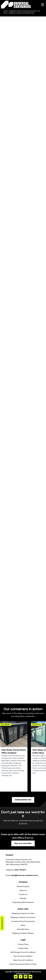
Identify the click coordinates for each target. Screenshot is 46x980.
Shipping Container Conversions (23, 917)
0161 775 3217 (20, 870)
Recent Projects (23, 887)
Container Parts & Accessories (23, 921)
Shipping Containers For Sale (23, 913)
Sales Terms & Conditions (23, 960)
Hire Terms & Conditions (23, 956)
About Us (23, 890)
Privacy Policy (23, 944)
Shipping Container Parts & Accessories (23, 11)
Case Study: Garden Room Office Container (14, 752)
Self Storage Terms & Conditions (23, 952)
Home (5, 11)
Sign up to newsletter (23, 843)
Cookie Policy (23, 948)
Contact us (23, 894)
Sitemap (23, 898)
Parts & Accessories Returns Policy (23, 964)
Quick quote (2, 923)
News (23, 925)
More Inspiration (23, 800)
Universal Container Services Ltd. (29, 972)
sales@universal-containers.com (24, 875)
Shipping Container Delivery (23, 933)
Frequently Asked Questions (23, 902)
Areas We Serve (23, 929)
